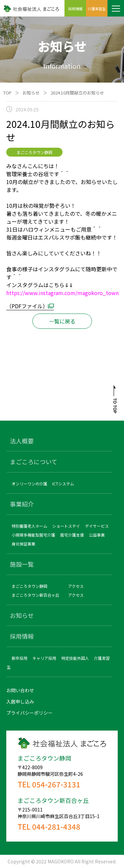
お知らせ (31, 93)
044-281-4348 (56, 826)
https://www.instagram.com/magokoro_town (62, 293)
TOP (7, 93)
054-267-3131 (56, 784)
